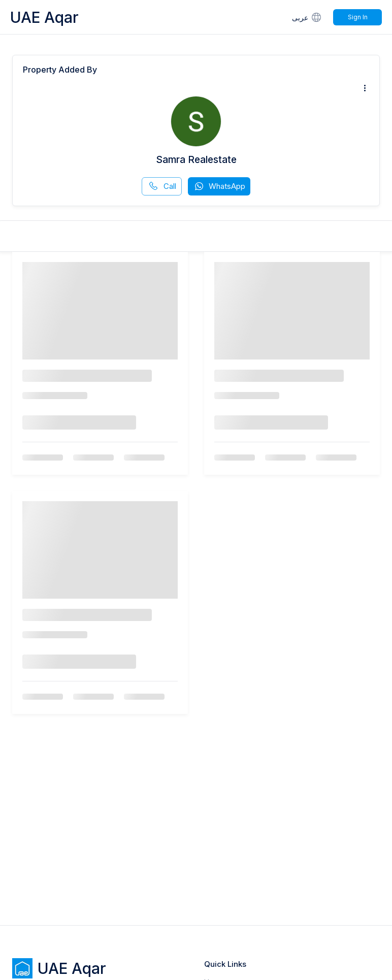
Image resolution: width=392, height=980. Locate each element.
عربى (307, 17)
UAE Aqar (44, 17)
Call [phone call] (162, 186)
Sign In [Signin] (358, 17)
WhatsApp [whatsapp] (219, 186)
